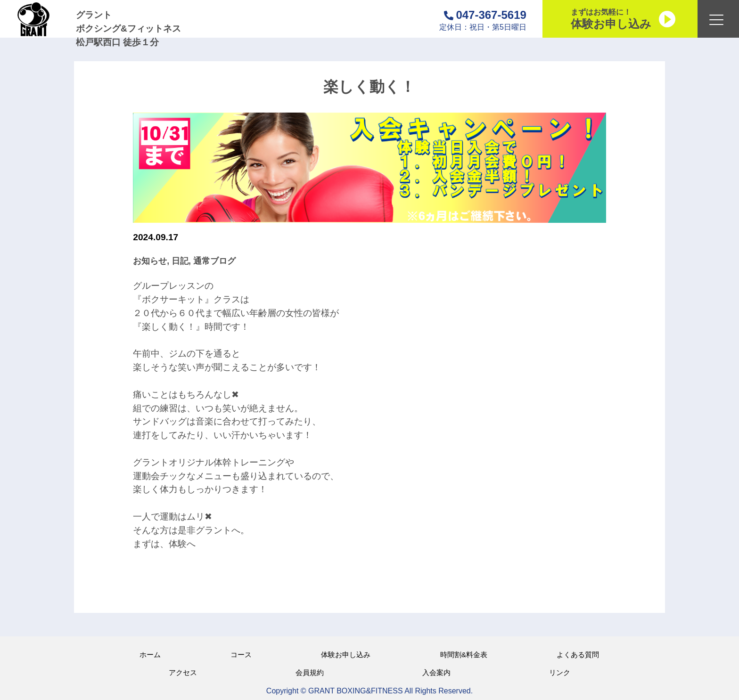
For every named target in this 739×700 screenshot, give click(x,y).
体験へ (182, 544)
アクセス (183, 672)
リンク (560, 672)
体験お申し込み (346, 655)
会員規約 (310, 672)
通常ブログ (214, 261)
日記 (180, 261)
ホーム (150, 655)
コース (241, 655)
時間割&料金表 (464, 655)
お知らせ (150, 261)
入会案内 (436, 672)
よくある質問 (578, 655)
